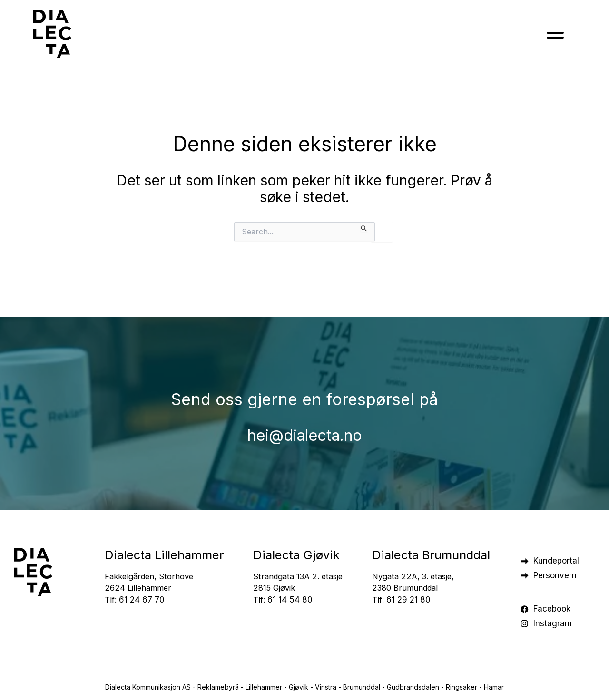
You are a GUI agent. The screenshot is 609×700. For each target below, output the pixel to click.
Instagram (553, 623)
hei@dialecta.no (304, 425)
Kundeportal (556, 561)
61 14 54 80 (290, 601)
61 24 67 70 (142, 601)
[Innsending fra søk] (364, 227)
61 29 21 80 (408, 601)
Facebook (552, 609)
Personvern (555, 575)
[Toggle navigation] (555, 37)
